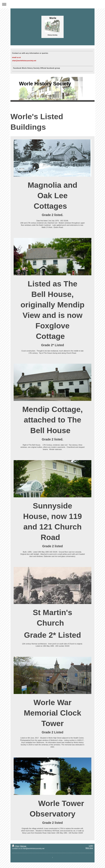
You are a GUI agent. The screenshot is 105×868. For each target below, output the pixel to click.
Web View (89, 848)
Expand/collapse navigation (53, 4)
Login (91, 846)
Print (16, 846)
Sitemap (23, 846)
